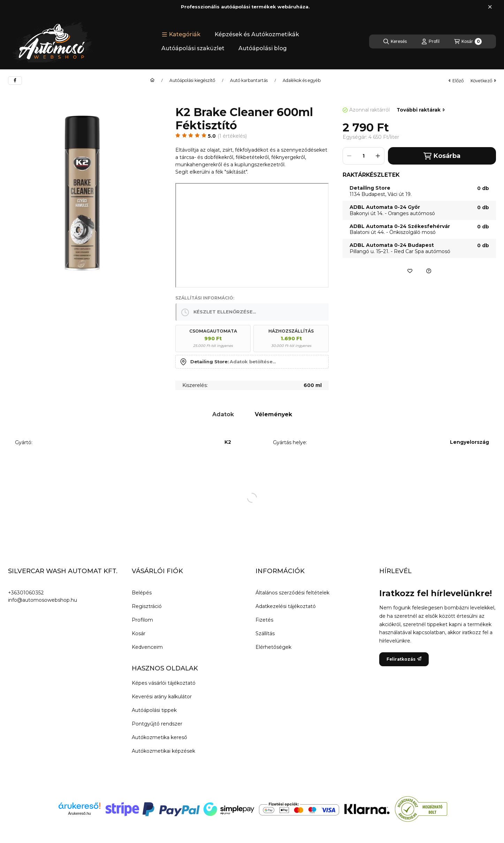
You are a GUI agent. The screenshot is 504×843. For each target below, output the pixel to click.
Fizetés (264, 620)
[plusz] (378, 156)
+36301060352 (26, 593)
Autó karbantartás (249, 81)
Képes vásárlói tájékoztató (164, 683)
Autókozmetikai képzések (163, 751)
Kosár (139, 633)
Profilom (142, 620)
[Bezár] (490, 7)
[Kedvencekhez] (410, 271)
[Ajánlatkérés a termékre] (429, 271)
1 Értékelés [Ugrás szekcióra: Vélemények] (232, 136)
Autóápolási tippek (154, 710)
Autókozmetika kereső (159, 737)
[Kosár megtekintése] (468, 41)
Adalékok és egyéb (302, 81)
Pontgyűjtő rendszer (157, 724)
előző (456, 81)
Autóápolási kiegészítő (192, 81)
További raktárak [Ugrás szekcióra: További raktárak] (421, 110)
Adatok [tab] (223, 414)
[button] (181, 35)
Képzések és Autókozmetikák (257, 34)
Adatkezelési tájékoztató (286, 606)
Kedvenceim (147, 647)
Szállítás (265, 633)
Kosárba (442, 156)
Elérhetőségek (273, 647)
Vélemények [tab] (273, 414)
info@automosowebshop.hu (43, 600)
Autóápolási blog (263, 48)
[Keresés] (395, 41)
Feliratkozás (404, 659)
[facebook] (15, 81)
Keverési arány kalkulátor (162, 697)
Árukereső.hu (79, 813)
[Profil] (430, 41)
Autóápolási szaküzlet (193, 48)
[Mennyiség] (364, 156)
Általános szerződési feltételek (292, 593)
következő (483, 81)
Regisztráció (147, 606)
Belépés (142, 593)
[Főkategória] (152, 81)
